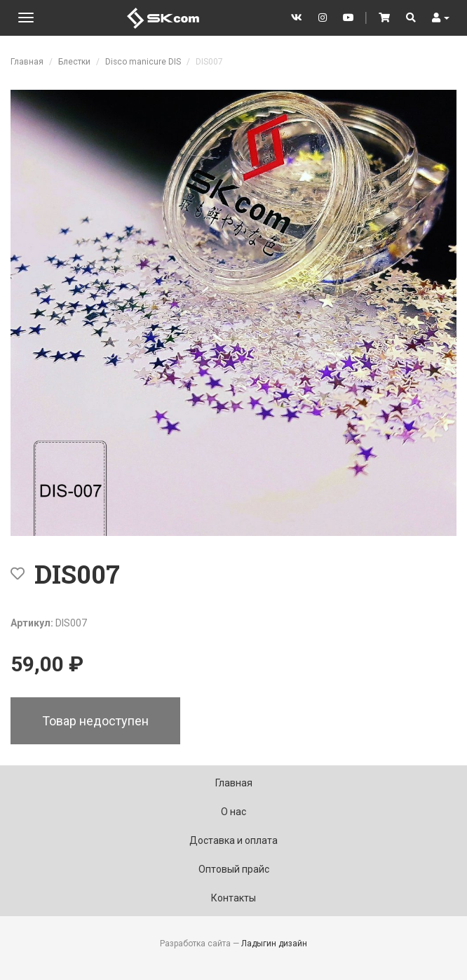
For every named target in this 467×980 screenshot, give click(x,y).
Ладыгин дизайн (274, 944)
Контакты (233, 898)
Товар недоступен (95, 721)
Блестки (74, 62)
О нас (233, 812)
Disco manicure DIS (143, 62)
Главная (27, 62)
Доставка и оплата (233, 840)
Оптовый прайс (234, 869)
